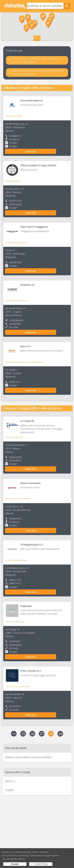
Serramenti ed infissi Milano (18, 499)
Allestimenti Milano (14, 116)
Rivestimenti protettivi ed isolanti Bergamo (24, 362)
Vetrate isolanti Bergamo (17, 560)
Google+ (13, 143)
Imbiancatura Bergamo (16, 242)
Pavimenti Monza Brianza (17, 300)
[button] (48, 24)
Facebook (14, 139)
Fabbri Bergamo (13, 181)
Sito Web (14, 327)
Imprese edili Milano (15, 437)
